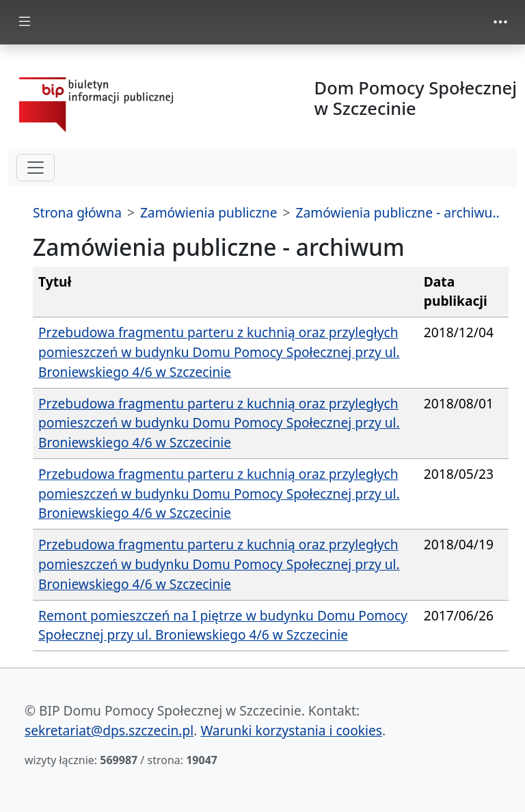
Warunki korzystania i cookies (291, 730)
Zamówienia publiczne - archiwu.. (397, 212)
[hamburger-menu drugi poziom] (36, 168)
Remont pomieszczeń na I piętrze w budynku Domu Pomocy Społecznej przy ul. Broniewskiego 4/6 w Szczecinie (223, 625)
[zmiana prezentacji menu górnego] (500, 22)
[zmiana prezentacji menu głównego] (25, 22)
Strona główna (77, 212)
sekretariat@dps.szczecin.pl (109, 730)
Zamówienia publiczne (209, 212)
